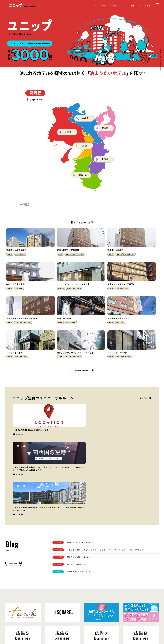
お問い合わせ (145, 6)
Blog (86, 627)
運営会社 (43, 629)
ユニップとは (128, 6)
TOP (95, 6)
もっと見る (13, 457)
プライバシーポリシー (30, 629)
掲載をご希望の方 (124, 577)
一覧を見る (142, 367)
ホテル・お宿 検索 (110, 6)
